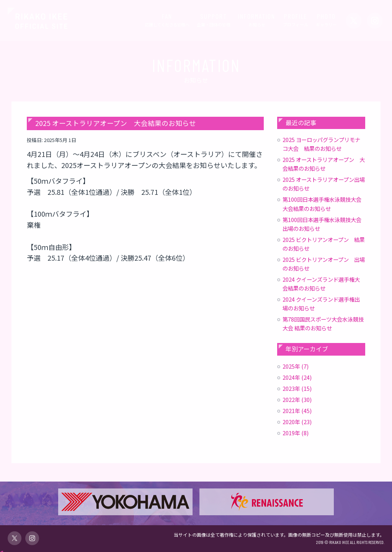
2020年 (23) (297, 422)
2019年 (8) (296, 433)
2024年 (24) (297, 377)
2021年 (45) (297, 411)
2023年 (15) (297, 388)
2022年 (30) (297, 399)
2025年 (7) (296, 366)
